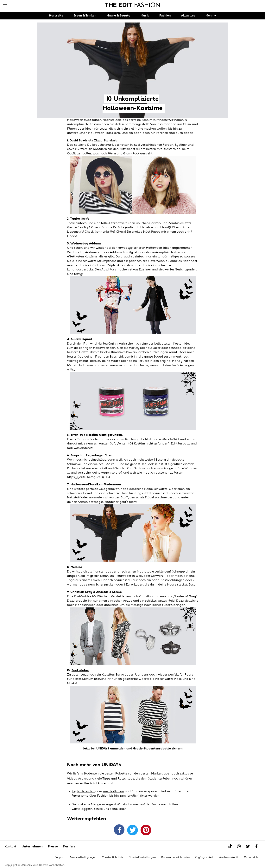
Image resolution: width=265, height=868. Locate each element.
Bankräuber (80, 670)
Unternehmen (32, 847)
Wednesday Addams (86, 244)
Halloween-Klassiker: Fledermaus (96, 485)
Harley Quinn (108, 344)
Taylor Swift (80, 219)
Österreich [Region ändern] (251, 857)
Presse (53, 847)
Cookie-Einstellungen (142, 857)
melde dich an (114, 792)
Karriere (69, 847)
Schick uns (101, 809)
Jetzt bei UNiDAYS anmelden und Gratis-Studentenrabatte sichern (133, 749)
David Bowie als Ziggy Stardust (93, 141)
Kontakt (10, 847)
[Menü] (5, 6)
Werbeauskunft (229, 857)
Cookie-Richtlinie (112, 857)
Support (60, 857)
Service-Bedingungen (83, 857)
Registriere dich (83, 792)
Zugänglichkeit (204, 857)
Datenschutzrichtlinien (175, 857)
